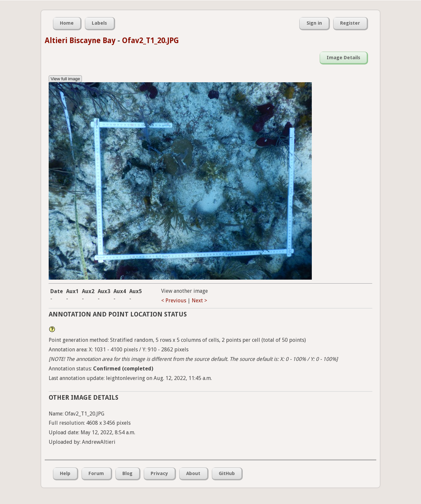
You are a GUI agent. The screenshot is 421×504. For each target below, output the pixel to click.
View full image (65, 79)
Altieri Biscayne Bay (80, 40)
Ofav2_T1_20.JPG (150, 40)
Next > (199, 301)
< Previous (174, 301)
